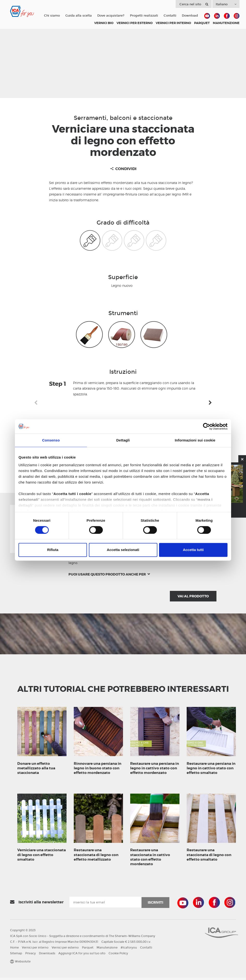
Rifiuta (53, 550)
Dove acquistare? (111, 16)
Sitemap (16, 956)
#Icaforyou (129, 950)
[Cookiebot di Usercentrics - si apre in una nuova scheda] (206, 426)
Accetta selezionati (123, 550)
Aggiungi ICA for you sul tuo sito (82, 956)
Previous (36, 403)
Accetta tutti (193, 550)
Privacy (31, 956)
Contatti (170, 16)
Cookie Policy (118, 956)
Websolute (20, 964)
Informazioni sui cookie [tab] (195, 440)
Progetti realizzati (144, 16)
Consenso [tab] (51, 440)
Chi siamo (52, 16)
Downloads (47, 956)
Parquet (88, 950)
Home (14, 950)
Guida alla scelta (79, 16)
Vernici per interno (35, 950)
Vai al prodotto (193, 596)
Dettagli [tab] (123, 440)
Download (190, 16)
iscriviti (155, 905)
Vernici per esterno (65, 950)
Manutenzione (107, 950)
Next (210, 403)
